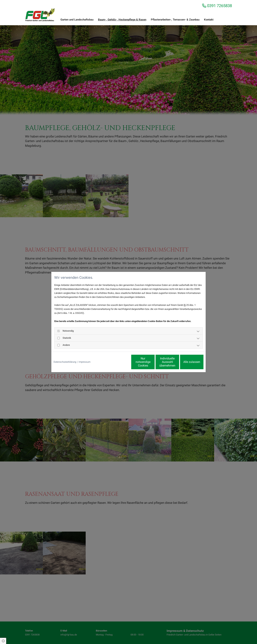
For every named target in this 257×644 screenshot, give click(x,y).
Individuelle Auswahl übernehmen (152, 362)
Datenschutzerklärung (65, 362)
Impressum (84, 362)
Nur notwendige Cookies (118, 362)
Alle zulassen (187, 362)
